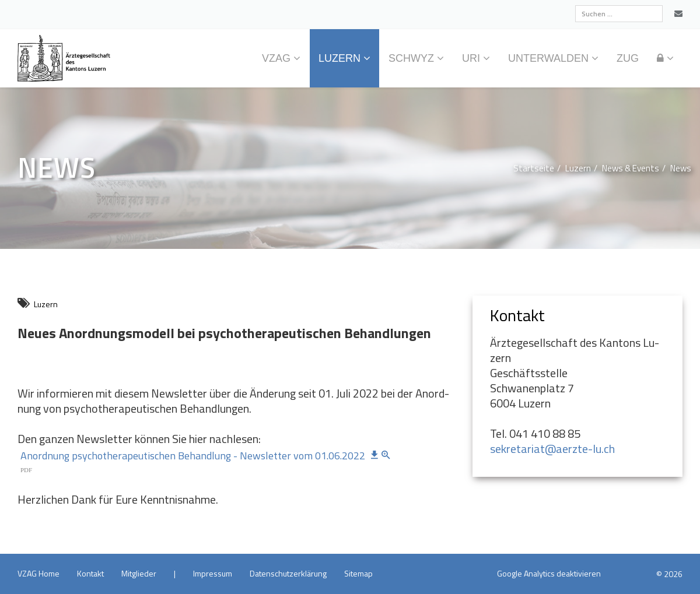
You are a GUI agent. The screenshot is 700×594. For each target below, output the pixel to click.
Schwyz (411, 58)
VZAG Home (38, 573)
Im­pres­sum (213, 573)
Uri (471, 58)
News (681, 168)
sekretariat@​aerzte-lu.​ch (552, 449)
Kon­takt (90, 573)
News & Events (631, 168)
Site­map (358, 573)
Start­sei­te (534, 168)
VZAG (276, 58)
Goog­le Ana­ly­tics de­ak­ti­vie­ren (549, 573)
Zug (628, 58)
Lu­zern (339, 58)
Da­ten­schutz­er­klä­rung (288, 573)
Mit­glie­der (139, 573)
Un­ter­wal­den (548, 58)
